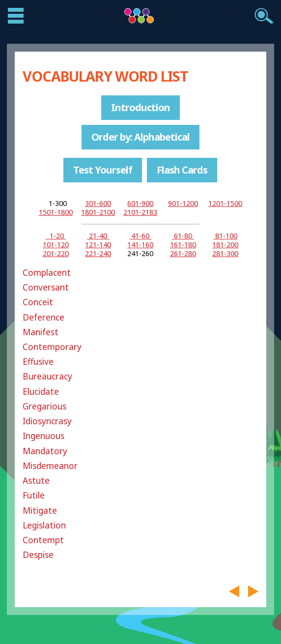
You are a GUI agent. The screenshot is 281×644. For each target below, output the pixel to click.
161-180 (183, 245)
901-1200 (183, 203)
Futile (34, 495)
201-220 (56, 253)
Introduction (140, 107)
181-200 (225, 245)
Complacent (47, 273)
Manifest (41, 332)
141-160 (140, 245)
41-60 (140, 236)
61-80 (183, 236)
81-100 (225, 236)
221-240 (98, 253)
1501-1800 (56, 212)
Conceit (38, 302)
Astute (36, 481)
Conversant (46, 287)
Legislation (44, 525)
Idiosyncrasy (47, 421)
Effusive (38, 362)
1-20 (56, 236)
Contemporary (52, 347)
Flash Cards (182, 170)
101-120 (56, 245)
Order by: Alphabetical (140, 137)
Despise (38, 555)
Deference (43, 317)
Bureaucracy (47, 376)
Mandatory (45, 451)
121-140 (98, 245)
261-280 (183, 253)
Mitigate (40, 511)
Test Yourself (103, 170)
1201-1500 (225, 203)
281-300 (225, 253)
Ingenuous (43, 436)
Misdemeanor (50, 466)
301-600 (98, 203)
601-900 (140, 203)
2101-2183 (140, 212)
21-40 (98, 236)
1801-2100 (98, 212)
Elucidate (41, 392)
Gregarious (44, 406)
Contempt (43, 540)
